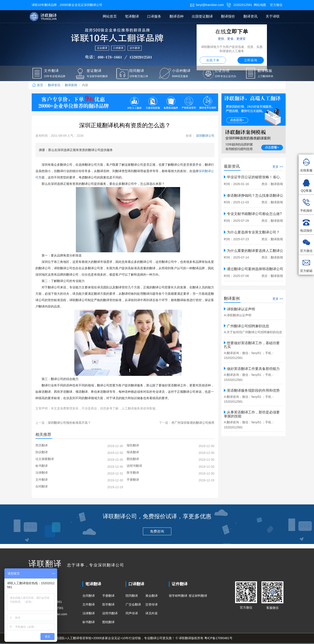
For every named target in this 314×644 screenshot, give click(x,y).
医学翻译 (108, 604)
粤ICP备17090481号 (218, 638)
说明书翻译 (110, 613)
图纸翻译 (108, 622)
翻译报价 (228, 16)
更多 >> (278, 167)
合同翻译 (89, 596)
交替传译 (152, 604)
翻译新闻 (71, 85)
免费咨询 (157, 531)
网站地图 (260, 5)
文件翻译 (89, 604)
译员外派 (152, 613)
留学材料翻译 (178, 596)
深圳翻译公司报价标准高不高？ (69, 423)
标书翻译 (89, 622)
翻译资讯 (250, 16)
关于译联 (273, 16)
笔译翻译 (132, 16)
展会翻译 (152, 596)
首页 (37, 85)
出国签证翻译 (202, 16)
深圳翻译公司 (205, 136)
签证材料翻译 (198, 596)
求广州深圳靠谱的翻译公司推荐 (193, 423)
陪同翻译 (132, 596)
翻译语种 (177, 16)
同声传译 (132, 613)
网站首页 (110, 16)
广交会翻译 (133, 604)
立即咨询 (251, 60)
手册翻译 (108, 596)
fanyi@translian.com (207, 5)
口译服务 (154, 16)
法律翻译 (89, 613)
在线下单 (213, 60)
